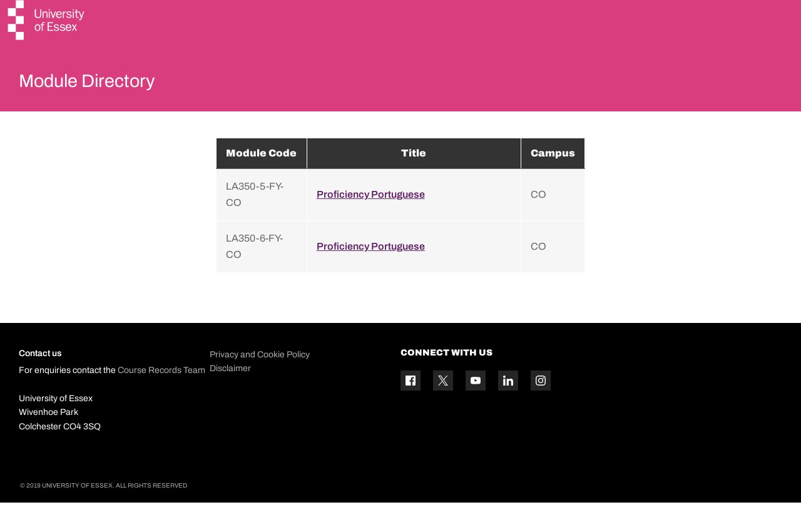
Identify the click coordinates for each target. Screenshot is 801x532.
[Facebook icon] (411, 411)
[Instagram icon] (541, 411)
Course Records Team (161, 400)
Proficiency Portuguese (371, 224)
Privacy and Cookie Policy (260, 384)
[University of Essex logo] (47, 22)
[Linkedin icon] (508, 411)
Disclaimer (230, 398)
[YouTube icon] (476, 411)
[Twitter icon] (443, 411)
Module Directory (105, 84)
